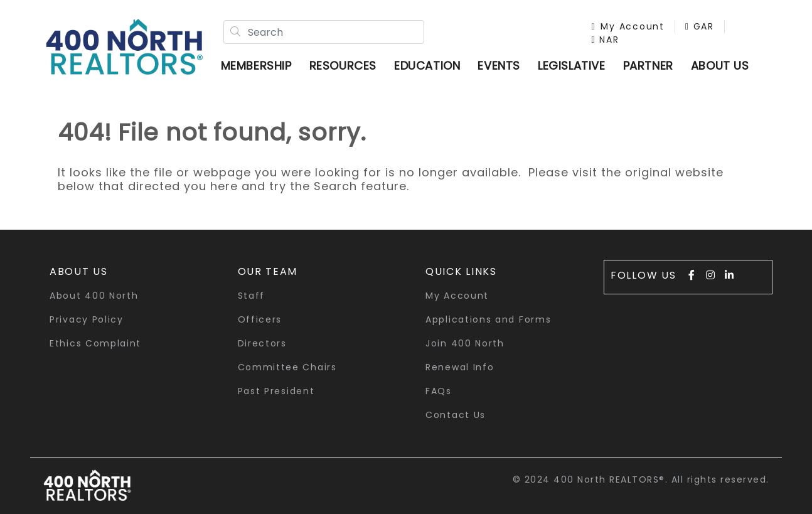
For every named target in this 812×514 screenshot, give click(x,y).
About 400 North (94, 296)
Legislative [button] (572, 66)
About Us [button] (79, 271)
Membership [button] (256, 66)
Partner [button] (648, 66)
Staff (252, 296)
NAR (606, 40)
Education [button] (427, 66)
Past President (276, 391)
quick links (461, 271)
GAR (700, 26)
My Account (628, 26)
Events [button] (499, 66)
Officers (260, 319)
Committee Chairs (287, 367)
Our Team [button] (268, 271)
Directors (262, 343)
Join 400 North (465, 343)
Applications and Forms (488, 319)
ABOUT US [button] (720, 66)
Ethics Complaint (95, 343)
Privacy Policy (87, 319)
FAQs (439, 391)
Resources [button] (343, 66)
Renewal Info (460, 367)
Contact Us (456, 415)
